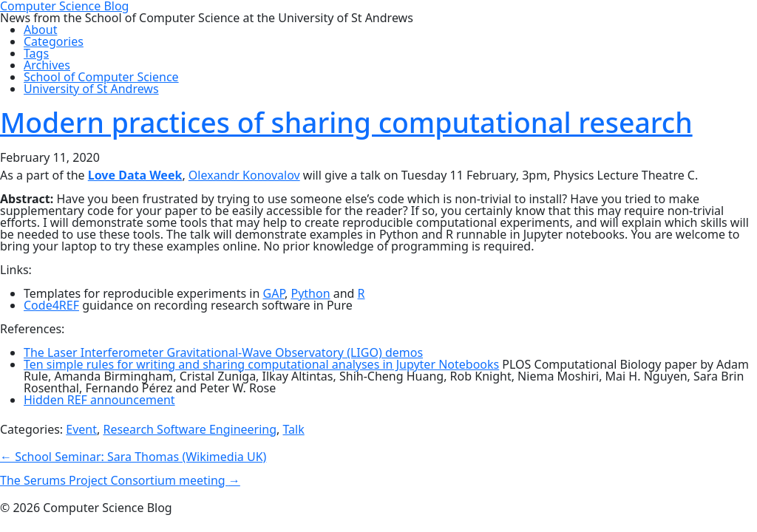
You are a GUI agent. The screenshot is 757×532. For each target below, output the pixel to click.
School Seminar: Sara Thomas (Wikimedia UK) (133, 457)
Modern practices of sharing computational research (346, 122)
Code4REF (51, 305)
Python (310, 293)
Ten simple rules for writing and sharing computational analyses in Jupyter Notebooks (261, 364)
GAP (274, 293)
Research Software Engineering (190, 429)
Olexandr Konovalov (244, 175)
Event (81, 429)
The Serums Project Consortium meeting (120, 480)
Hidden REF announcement (99, 400)
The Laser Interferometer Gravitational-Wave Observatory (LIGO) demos (223, 352)
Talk (293, 429)
